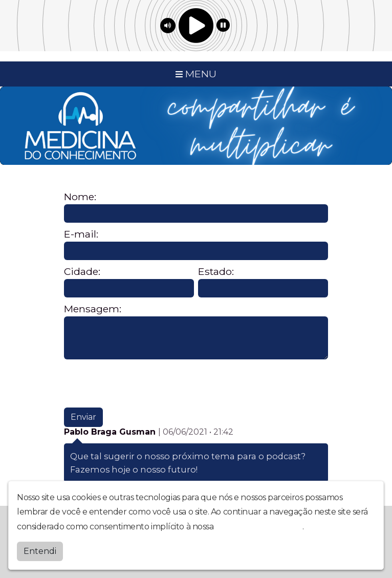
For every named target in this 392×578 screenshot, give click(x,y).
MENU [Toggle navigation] (196, 74)
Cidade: (82, 272)
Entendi (40, 551)
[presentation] (142, 383)
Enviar (83, 417)
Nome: (80, 197)
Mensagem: (93, 309)
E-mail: (81, 234)
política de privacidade (259, 527)
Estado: (216, 272)
